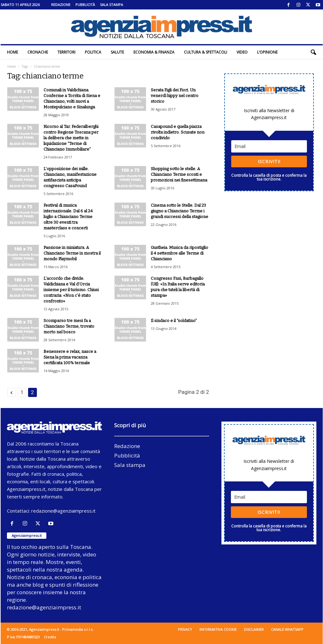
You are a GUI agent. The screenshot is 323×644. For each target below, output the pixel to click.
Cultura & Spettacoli (206, 52)
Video (242, 52)
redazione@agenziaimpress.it (63, 511)
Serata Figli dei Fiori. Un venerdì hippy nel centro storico (175, 96)
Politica (93, 52)
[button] (313, 52)
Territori (66, 52)
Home (12, 52)
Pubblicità (85, 5)
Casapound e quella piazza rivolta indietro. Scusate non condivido (178, 132)
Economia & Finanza (154, 52)
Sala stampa (112, 5)
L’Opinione (267, 52)
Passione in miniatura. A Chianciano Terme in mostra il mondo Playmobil (72, 253)
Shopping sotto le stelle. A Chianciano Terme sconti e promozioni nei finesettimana (179, 174)
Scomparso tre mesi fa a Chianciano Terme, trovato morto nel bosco (69, 326)
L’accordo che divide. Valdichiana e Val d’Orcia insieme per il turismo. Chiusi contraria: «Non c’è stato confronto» (71, 290)
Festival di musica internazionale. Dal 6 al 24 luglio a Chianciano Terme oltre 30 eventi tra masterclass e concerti (68, 217)
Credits (50, 637)
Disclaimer (254, 629)
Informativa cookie (218, 629)
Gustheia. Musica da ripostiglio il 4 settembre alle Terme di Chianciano (179, 253)
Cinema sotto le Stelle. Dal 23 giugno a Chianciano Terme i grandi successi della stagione (179, 211)
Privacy (185, 629)
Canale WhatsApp (287, 629)
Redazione (61, 5)
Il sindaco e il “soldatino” (174, 321)
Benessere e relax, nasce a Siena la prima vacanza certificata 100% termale (70, 357)
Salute (117, 52)
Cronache (38, 52)
